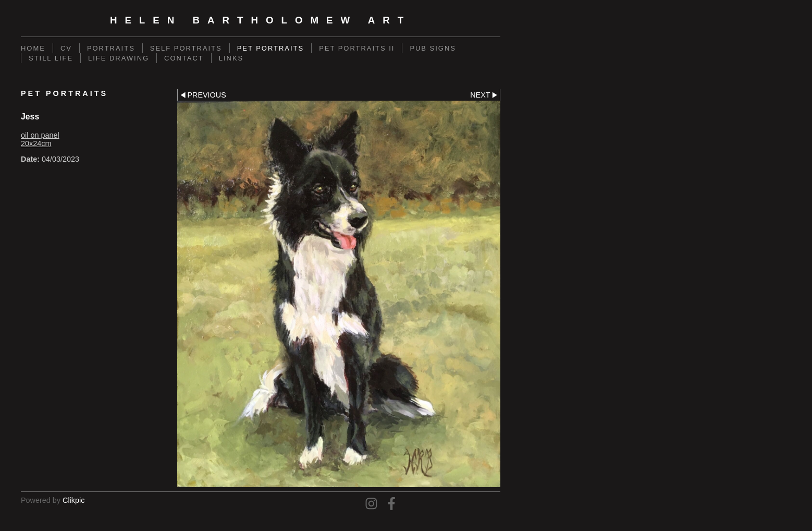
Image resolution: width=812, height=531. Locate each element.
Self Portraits (186, 48)
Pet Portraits (270, 48)
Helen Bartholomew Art (261, 20)
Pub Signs (433, 48)
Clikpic (73, 500)
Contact (184, 58)
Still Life (51, 58)
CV (66, 48)
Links (231, 58)
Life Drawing (119, 58)
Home (33, 48)
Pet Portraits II (357, 48)
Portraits (111, 48)
